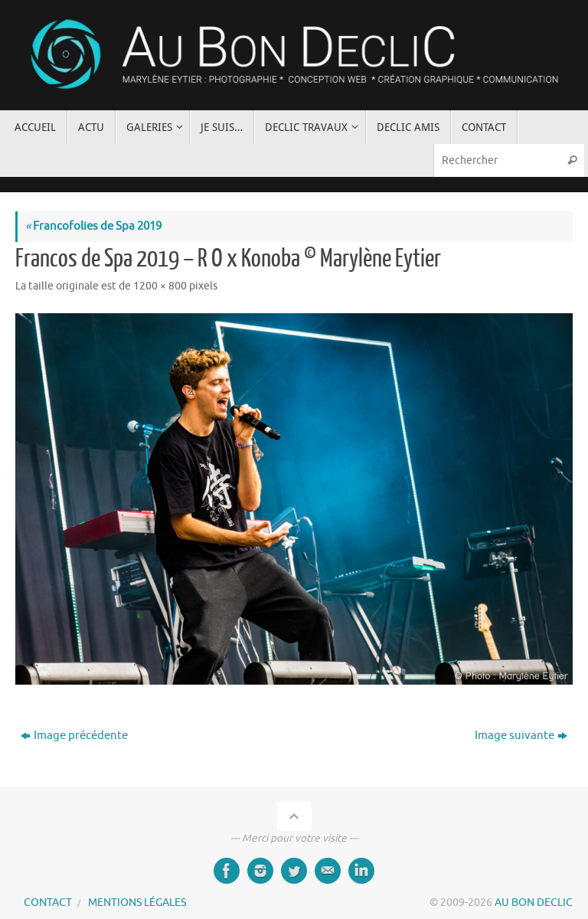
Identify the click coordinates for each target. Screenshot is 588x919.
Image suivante (521, 736)
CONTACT (48, 903)
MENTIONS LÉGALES (137, 903)
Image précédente (74, 736)
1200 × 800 (160, 286)
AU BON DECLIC (534, 903)
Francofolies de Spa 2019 (93, 226)
